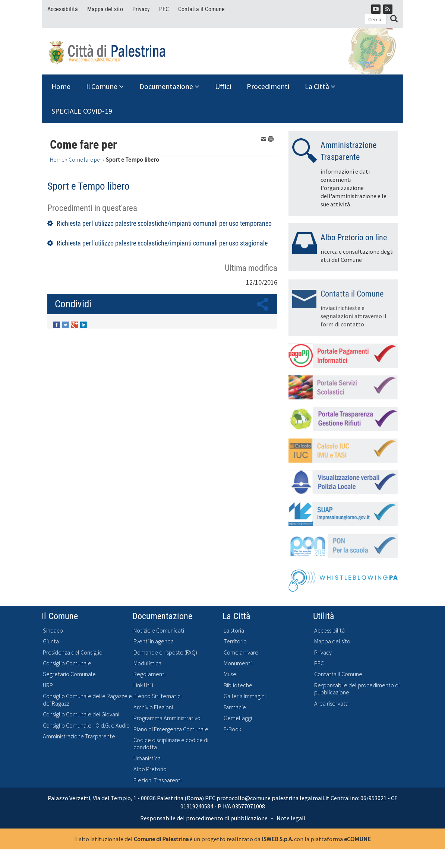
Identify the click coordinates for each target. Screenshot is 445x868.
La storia (234, 631)
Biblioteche (238, 685)
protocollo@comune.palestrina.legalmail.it (273, 798)
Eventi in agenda (154, 641)
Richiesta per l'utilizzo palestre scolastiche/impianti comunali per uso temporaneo (164, 223)
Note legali (291, 818)
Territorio (235, 641)
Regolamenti (149, 674)
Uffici (223, 86)
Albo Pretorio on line (354, 237)
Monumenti (238, 663)
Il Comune (105, 86)
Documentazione (169, 86)
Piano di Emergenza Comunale (171, 729)
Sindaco (53, 631)
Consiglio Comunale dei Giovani (81, 714)
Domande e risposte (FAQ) (165, 652)
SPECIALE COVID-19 (82, 111)
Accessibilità (63, 9)
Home (61, 86)
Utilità (324, 616)
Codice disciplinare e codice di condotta (171, 744)
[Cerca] (375, 19)
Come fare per (85, 160)
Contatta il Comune (201, 9)
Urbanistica (147, 758)
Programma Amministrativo (167, 718)
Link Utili (143, 685)
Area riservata (331, 704)
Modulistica (147, 663)
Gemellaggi (238, 718)
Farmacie (235, 707)
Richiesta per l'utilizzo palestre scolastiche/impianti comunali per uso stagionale (162, 243)
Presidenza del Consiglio (73, 652)
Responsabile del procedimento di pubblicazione (357, 689)
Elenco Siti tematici (157, 696)
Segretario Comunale (69, 674)
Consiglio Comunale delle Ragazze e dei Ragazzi (87, 700)
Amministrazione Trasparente (79, 736)
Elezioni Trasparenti (157, 780)
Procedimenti (268, 86)
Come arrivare (241, 652)
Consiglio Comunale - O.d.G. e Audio (86, 726)
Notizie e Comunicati (159, 631)
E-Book (232, 729)
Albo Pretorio (150, 769)
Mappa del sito (105, 9)
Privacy (141, 9)
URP (48, 685)
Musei (231, 674)
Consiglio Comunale (67, 663)
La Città (320, 86)
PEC (164, 9)
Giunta (51, 641)
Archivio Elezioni (153, 707)
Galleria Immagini (245, 696)
